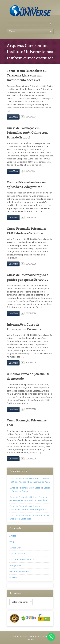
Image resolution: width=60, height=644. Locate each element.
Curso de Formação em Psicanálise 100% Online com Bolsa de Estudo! (27, 133)
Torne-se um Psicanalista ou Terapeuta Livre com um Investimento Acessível (27, 76)
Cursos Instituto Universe (22, 559)
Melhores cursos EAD (20, 571)
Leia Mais (13, 117)
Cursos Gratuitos (18, 554)
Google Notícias (17, 565)
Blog (12, 542)
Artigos (13, 536)
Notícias (13, 577)
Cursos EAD (15, 548)
